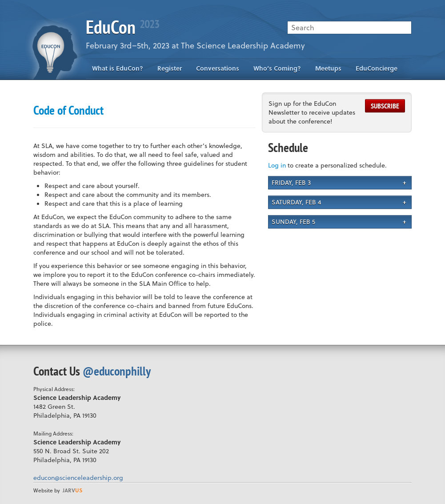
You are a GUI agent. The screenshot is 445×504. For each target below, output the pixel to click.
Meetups (328, 68)
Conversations (218, 68)
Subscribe (385, 106)
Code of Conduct (68, 110)
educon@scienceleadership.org (78, 478)
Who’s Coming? (277, 68)
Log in (277, 165)
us (72, 490)
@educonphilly (117, 371)
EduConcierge (377, 68)
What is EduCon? (118, 68)
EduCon (122, 27)
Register (170, 68)
